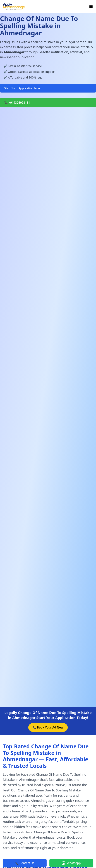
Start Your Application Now (22, 88)
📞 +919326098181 (17, 103)
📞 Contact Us (25, 863)
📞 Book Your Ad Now (48, 727)
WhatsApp (71, 863)
